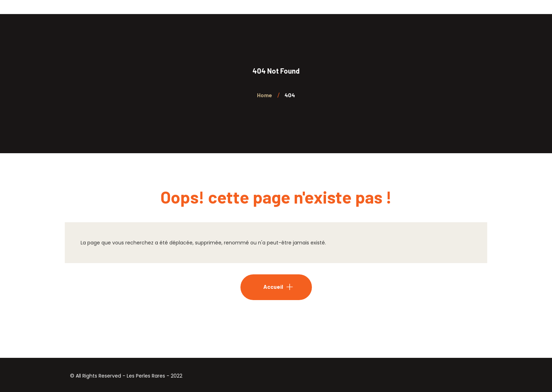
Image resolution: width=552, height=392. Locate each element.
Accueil (273, 287)
